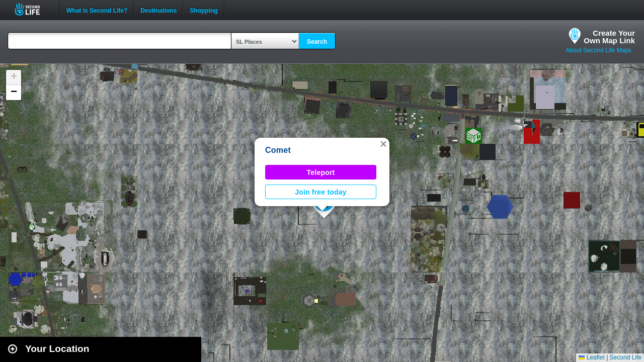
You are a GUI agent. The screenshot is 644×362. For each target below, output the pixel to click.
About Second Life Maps (598, 50)
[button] (383, 144)
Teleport (321, 172)
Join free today (321, 192)
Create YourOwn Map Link (609, 37)
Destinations (158, 10)
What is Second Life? (97, 10)
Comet (278, 150)
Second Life (33, 9)
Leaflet (591, 357)
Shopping (204, 10)
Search (317, 42)
